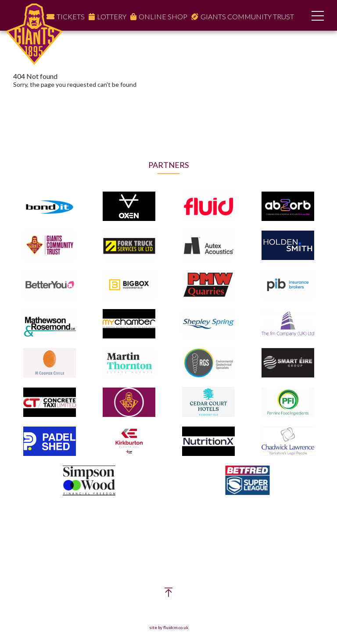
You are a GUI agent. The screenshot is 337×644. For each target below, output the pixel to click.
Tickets (71, 16)
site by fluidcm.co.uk (169, 628)
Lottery (112, 16)
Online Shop (163, 16)
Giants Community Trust (247, 16)
